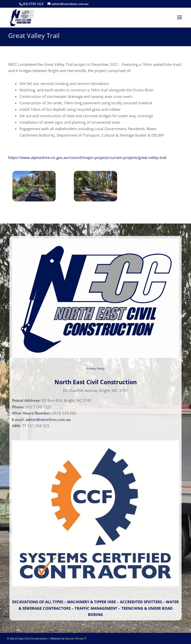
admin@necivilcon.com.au (48, 419)
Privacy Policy (95, 368)
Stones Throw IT (76, 638)
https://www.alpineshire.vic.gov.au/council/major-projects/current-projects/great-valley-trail (87, 157)
